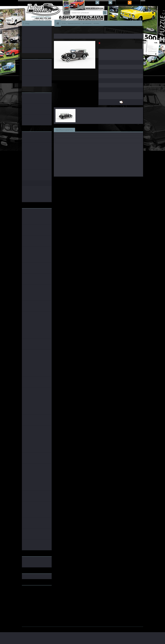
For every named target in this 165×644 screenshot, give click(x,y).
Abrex (91, 180)
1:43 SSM (113, 180)
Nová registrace (119, 3)
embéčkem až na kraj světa (32, 595)
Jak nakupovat (87, 23)
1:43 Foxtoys (103, 180)
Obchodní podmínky (74, 23)
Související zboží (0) (85, 130)
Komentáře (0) (101, 130)
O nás (64, 23)
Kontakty (96, 23)
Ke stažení (115, 130)
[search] (105, 13)
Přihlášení (104, 3)
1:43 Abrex (121, 180)
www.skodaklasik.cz (29, 594)
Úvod (57, 31)
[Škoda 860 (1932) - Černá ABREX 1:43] (75, 42)
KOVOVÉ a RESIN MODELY (67, 31)
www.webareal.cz (44, 628)
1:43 (96, 180)
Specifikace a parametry (64, 130)
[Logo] (37, 13)
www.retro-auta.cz (29, 590)
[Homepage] (59, 23)
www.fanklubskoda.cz (30, 592)
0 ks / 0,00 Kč (137, 2)
